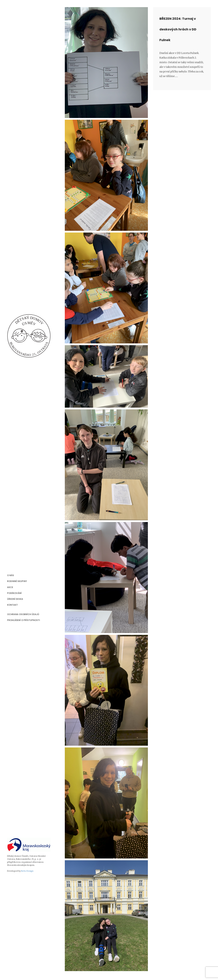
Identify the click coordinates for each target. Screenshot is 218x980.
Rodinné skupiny (17, 581)
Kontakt (12, 605)
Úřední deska (15, 599)
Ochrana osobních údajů (23, 614)
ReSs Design (27, 871)
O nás (11, 575)
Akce (10, 587)
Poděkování (14, 593)
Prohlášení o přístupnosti (24, 620)
